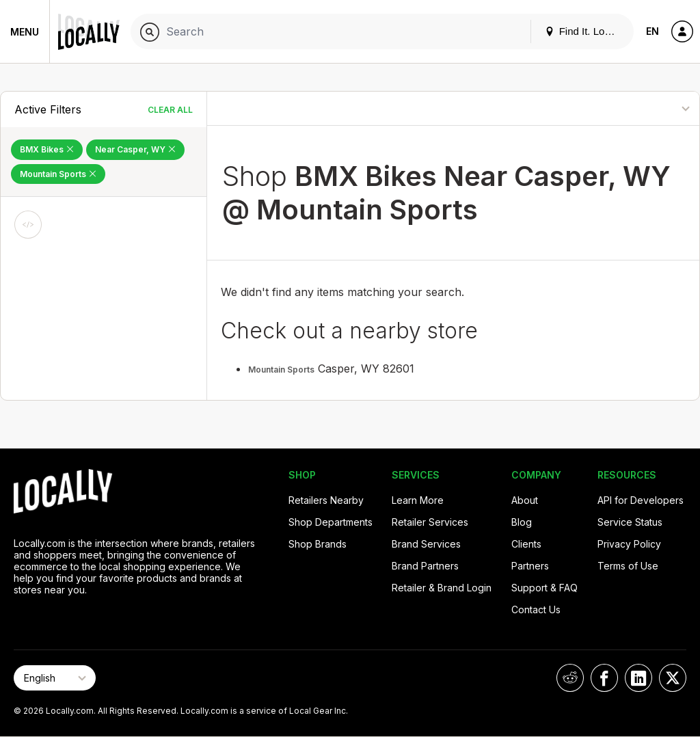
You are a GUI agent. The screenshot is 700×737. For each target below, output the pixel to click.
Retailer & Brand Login (442, 588)
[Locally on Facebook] (604, 678)
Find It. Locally (585, 31)
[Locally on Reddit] (570, 678)
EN (652, 31)
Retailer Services (430, 522)
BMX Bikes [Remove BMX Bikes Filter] (47, 149)
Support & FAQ (544, 588)
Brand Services (426, 544)
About (525, 500)
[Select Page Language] (55, 678)
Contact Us (536, 609)
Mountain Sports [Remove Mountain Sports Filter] (58, 174)
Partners (530, 566)
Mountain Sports (281, 370)
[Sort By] (635, 108)
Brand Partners (425, 566)
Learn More (418, 500)
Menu (25, 32)
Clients (526, 544)
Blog (522, 522)
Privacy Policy (629, 544)
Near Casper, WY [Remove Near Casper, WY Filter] (135, 149)
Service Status (630, 522)
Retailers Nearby (326, 500)
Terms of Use (628, 566)
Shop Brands (318, 544)
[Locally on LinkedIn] (638, 678)
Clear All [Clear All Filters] (170, 110)
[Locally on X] (673, 678)
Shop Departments (331, 522)
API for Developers (641, 500)
